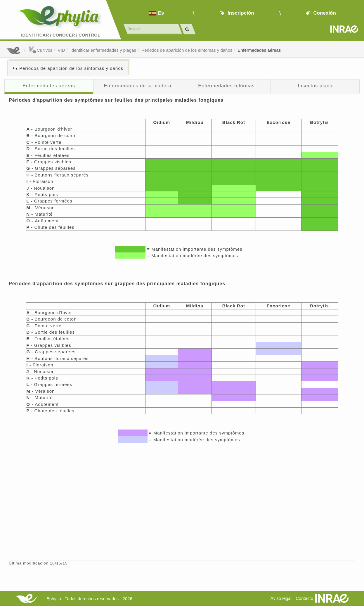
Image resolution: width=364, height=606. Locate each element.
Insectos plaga (315, 86)
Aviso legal (281, 598)
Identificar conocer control (61, 35)
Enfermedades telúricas (226, 86)
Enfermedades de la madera (138, 86)
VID (61, 50)
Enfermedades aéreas (259, 50)
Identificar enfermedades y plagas (103, 50)
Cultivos (40, 50)
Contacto (304, 598)
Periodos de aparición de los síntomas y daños (187, 50)
